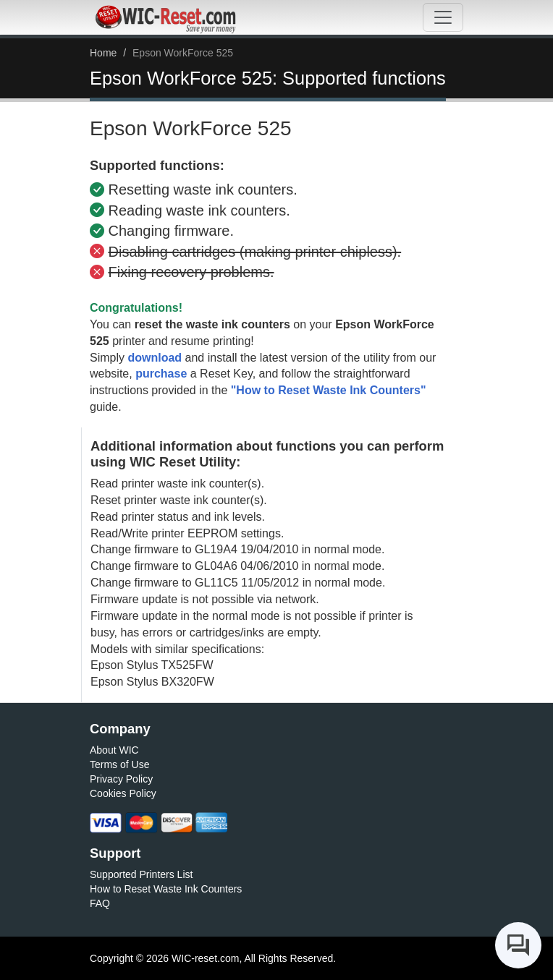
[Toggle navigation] (443, 17)
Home (103, 53)
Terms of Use (119, 764)
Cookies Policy (123, 793)
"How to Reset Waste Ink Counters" (329, 390)
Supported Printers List (141, 874)
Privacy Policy (121, 779)
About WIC (114, 750)
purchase (161, 374)
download (155, 358)
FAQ (100, 903)
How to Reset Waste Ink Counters (166, 889)
